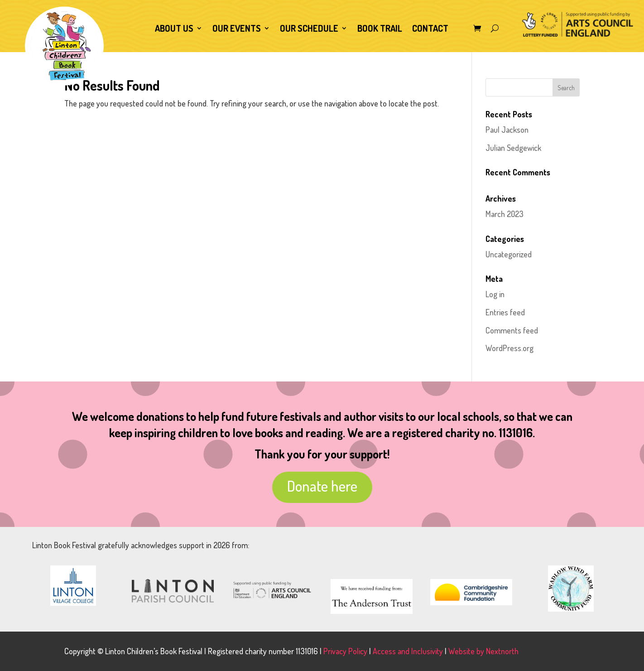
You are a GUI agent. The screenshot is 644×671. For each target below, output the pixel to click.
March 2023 (505, 214)
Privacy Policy (345, 651)
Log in (495, 294)
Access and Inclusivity (408, 651)
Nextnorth (502, 651)
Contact (430, 29)
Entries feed (505, 312)
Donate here (322, 486)
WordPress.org (509, 348)
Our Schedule (309, 29)
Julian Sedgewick (513, 148)
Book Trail (380, 29)
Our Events (237, 29)
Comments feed (512, 330)
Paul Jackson (507, 130)
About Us (174, 29)
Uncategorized (509, 254)
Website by (467, 651)
